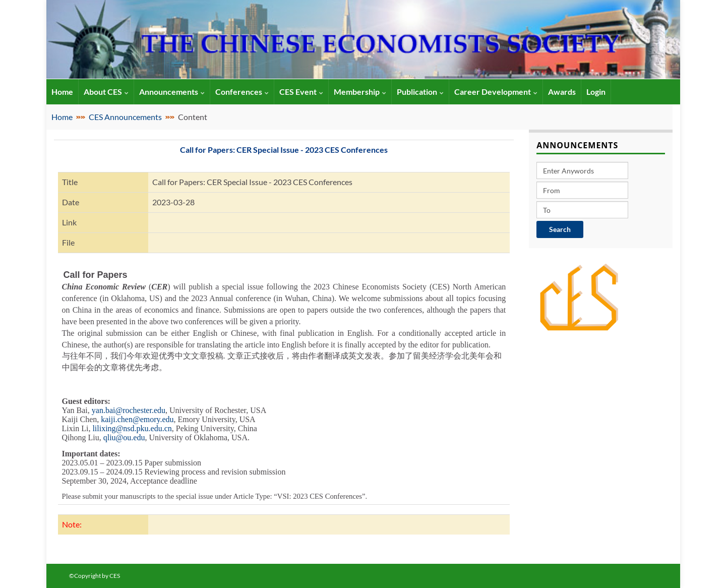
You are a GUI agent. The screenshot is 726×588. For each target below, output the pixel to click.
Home (62, 117)
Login (596, 92)
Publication (420, 92)
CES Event (301, 92)
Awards (562, 92)
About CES (106, 92)
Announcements (172, 92)
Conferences (242, 92)
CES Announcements (125, 117)
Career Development (496, 92)
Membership (360, 92)
